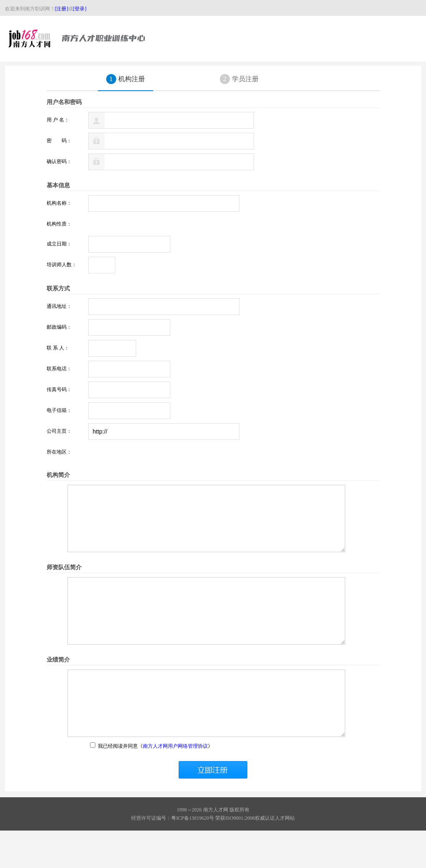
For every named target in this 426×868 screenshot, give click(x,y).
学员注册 (239, 79)
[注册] (62, 9)
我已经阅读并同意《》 (151, 784)
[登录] (80, 9)
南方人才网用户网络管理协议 (175, 784)
